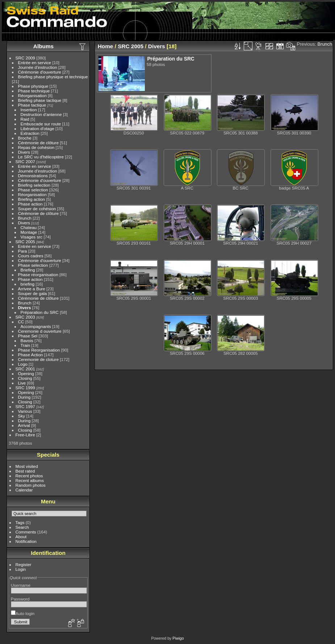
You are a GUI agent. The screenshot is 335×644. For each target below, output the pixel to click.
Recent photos (29, 476)
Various (25, 411)
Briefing (28, 270)
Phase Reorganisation (39, 350)
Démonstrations (33, 176)
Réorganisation (32, 95)
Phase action (30, 204)
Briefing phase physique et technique (53, 77)
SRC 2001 (25, 369)
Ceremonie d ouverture (40, 331)
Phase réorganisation (38, 275)
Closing (25, 378)
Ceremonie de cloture (39, 359)
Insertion (29, 110)
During (24, 397)
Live (22, 383)
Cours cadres (31, 256)
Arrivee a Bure (32, 289)
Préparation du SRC (40, 312)
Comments (26, 532)
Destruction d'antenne (41, 114)
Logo (23, 364)
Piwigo (178, 638)
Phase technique (34, 91)
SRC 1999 (25, 388)
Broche (25, 138)
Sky (22, 416)
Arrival (24, 425)
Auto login (23, 613)
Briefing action (32, 199)
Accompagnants (36, 326)
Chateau (29, 227)
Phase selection (33, 190)
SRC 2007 (25, 161)
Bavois (27, 340)
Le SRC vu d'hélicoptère (41, 157)
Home (106, 46)
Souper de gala (33, 293)
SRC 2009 (25, 58)
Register (24, 564)
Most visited (27, 466)
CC (21, 322)
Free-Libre (25, 435)
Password (20, 599)
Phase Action (31, 355)
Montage (29, 232)
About (21, 537)
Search (22, 527)
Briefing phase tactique (40, 100)
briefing (28, 284)
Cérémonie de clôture (39, 143)
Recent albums (30, 480)
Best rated (25, 471)
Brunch (25, 218)
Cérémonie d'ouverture (40, 72)
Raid (25, 119)
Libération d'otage (37, 128)
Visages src (32, 237)
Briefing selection (34, 185)
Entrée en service (35, 63)
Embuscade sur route (41, 124)
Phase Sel (28, 336)
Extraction (30, 133)
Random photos (31, 485)
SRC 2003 (25, 317)
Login (21, 569)
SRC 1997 (25, 406)
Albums (43, 46)
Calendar (24, 490)
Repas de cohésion (36, 147)
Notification (26, 541)
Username (21, 585)
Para (23, 251)
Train (25, 345)
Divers (24, 152)
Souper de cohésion (37, 209)
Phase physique (33, 86)
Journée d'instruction (38, 67)
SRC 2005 (25, 242)
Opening (26, 373)
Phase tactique (32, 105)
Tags (20, 522)
